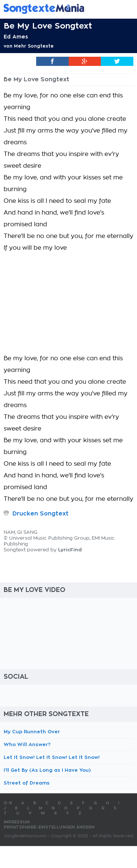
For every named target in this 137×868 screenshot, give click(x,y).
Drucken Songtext (41, 514)
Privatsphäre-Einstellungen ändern (49, 827)
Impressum (17, 822)
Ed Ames (16, 37)
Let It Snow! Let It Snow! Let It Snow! (52, 757)
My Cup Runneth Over (32, 732)
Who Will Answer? (27, 744)
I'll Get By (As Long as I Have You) (47, 770)
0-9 (8, 803)
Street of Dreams (27, 783)
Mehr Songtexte (34, 46)
